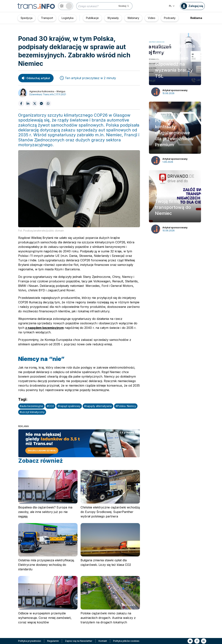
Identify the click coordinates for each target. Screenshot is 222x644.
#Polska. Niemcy (126, 406)
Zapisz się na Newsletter (79, 641)
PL (172, 6)
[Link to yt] (190, 641)
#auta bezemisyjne (31, 406)
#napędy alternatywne (98, 406)
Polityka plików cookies (126, 641)
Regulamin (53, 641)
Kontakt (103, 641)
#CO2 (50, 406)
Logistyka (68, 18)
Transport (47, 18)
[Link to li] (204, 641)
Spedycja (27, 18)
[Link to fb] (197, 641)
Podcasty (170, 18)
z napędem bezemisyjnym (44, 328)
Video (152, 18)
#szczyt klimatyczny (32, 412)
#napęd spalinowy (69, 406)
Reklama (196, 18)
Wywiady (113, 18)
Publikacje (92, 18)
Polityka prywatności (30, 641)
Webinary (133, 18)
